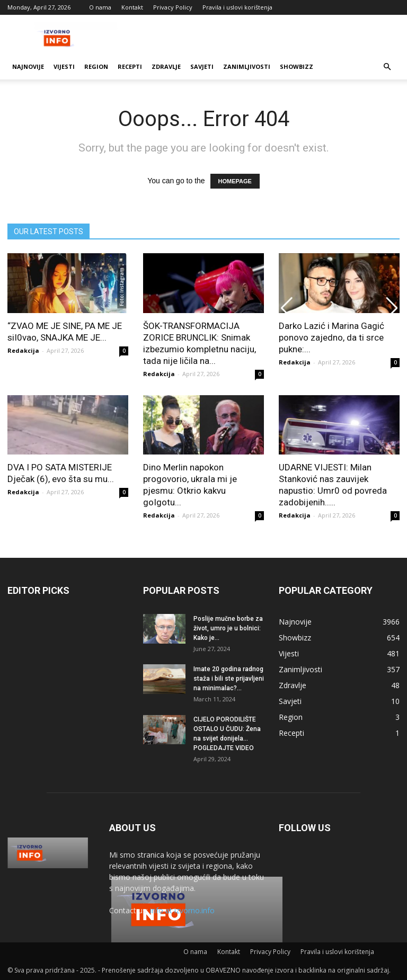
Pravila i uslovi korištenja (237, 7)
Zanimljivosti (247, 66)
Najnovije (28, 66)
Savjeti (202, 66)
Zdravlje (166, 66)
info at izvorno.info (182, 910)
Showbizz (297, 66)
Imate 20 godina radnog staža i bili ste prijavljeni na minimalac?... (229, 679)
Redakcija (23, 350)
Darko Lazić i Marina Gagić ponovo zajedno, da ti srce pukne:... (331, 337)
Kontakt (132, 7)
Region (96, 66)
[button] (387, 67)
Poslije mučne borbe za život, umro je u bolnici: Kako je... (228, 628)
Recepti (130, 66)
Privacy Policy (173, 7)
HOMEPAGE (235, 181)
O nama (100, 7)
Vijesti (64, 66)
